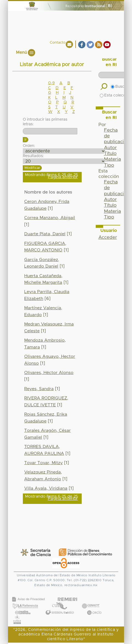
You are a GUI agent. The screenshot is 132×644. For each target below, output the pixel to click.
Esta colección (115, 95)
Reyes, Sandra (39, 389)
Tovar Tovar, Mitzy (43, 463)
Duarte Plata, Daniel (45, 234)
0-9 (51, 83)
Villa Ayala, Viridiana (46, 488)
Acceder (108, 237)
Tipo (109, 165)
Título (110, 154)
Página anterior (63, 177)
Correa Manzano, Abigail (50, 218)
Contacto (58, 43)
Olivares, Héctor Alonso (49, 373)
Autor (110, 148)
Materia (112, 159)
